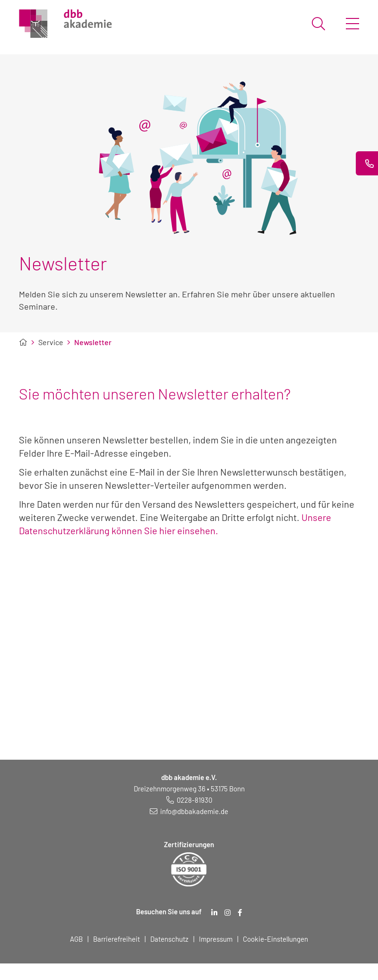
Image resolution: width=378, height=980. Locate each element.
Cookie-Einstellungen (275, 939)
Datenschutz (169, 939)
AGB (76, 939)
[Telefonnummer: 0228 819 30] (189, 800)
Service (51, 342)
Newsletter (93, 342)
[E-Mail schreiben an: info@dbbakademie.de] (189, 811)
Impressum (216, 939)
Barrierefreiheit (116, 939)
